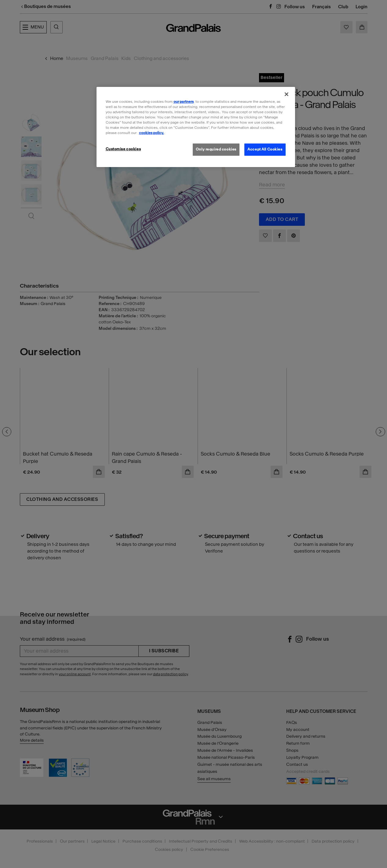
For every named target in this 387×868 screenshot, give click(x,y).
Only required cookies (216, 149)
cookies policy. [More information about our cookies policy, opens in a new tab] (152, 133)
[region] (196, 127)
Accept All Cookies (265, 149)
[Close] (287, 94)
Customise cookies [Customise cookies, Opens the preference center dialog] (123, 149)
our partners (184, 102)
